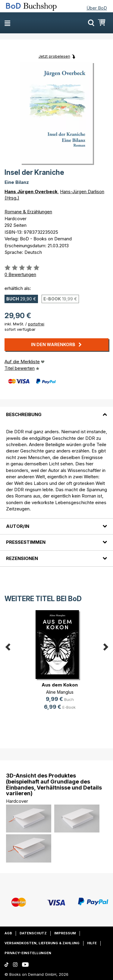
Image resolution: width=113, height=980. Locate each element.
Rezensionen (22, 558)
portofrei (36, 324)
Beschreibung (24, 414)
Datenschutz (33, 933)
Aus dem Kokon (60, 685)
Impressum (65, 933)
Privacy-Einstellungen (28, 953)
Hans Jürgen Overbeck (31, 192)
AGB (8, 933)
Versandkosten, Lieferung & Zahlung (42, 943)
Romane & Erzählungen (28, 212)
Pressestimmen (26, 542)
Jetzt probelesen (54, 56)
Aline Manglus (60, 692)
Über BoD (97, 8)
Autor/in (18, 526)
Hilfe (92, 943)
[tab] (56, 411)
